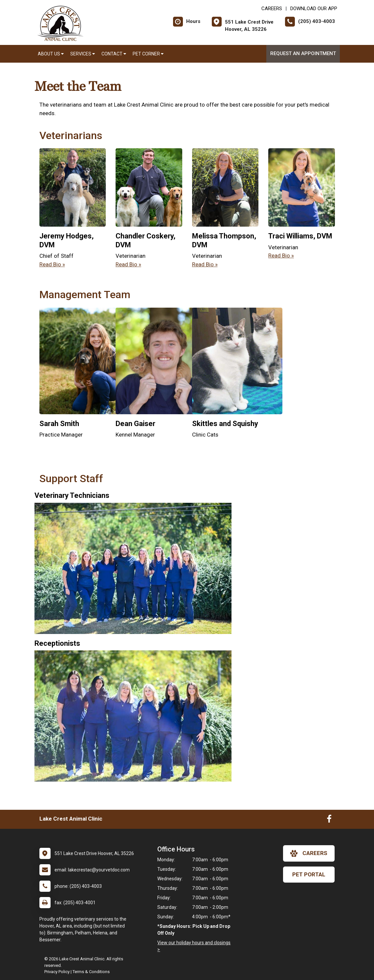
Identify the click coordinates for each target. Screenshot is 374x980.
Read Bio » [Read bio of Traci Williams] (281, 255)
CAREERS (272, 9)
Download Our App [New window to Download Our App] (314, 9)
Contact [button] (114, 54)
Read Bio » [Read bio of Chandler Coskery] (128, 264)
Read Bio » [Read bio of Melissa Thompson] (205, 264)
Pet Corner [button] (148, 54)
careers (309, 853)
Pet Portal (309, 874)
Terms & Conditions (91, 972)
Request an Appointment (303, 53)
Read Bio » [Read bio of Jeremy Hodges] (52, 264)
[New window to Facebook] (329, 820)
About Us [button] (51, 54)
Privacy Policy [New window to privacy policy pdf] (57, 972)
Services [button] (83, 54)
